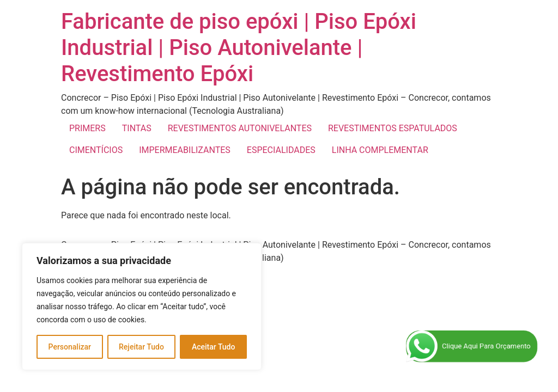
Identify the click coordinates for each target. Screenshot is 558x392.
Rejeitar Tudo (141, 347)
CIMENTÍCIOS (96, 150)
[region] (142, 307)
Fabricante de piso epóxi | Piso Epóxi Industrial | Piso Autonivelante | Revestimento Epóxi (239, 48)
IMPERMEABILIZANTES (185, 150)
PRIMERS (87, 128)
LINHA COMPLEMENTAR (380, 150)
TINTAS (137, 128)
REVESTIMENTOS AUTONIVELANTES (240, 128)
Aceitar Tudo (214, 347)
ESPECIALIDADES (281, 150)
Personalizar (70, 347)
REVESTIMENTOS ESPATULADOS (393, 128)
